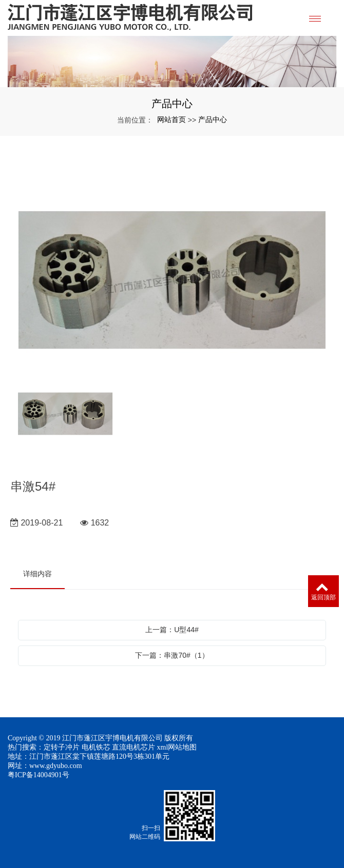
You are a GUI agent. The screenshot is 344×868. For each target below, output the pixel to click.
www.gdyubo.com (56, 766)
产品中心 (213, 119)
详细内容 (37, 574)
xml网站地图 (177, 747)
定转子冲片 (62, 747)
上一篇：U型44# (172, 630)
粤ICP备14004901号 (39, 775)
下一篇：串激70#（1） (172, 655)
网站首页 (171, 119)
